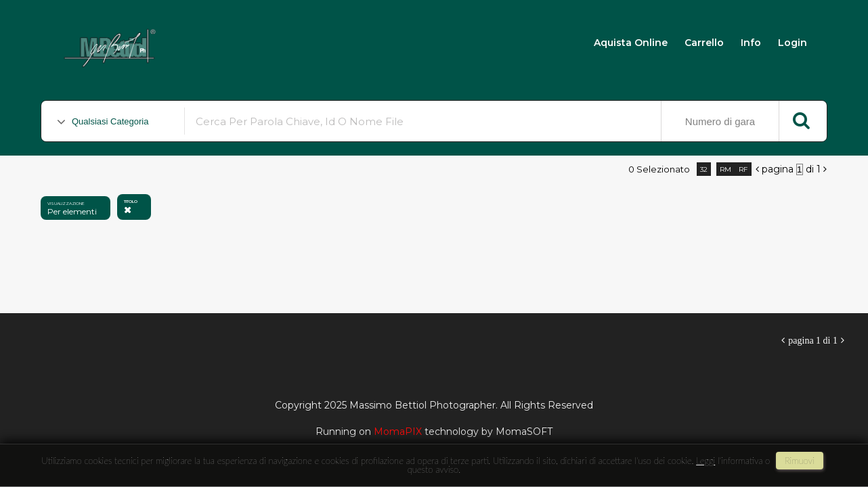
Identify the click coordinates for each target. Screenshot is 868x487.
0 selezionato (659, 169)
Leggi (706, 461)
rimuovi (800, 461)
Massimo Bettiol (238, 42)
